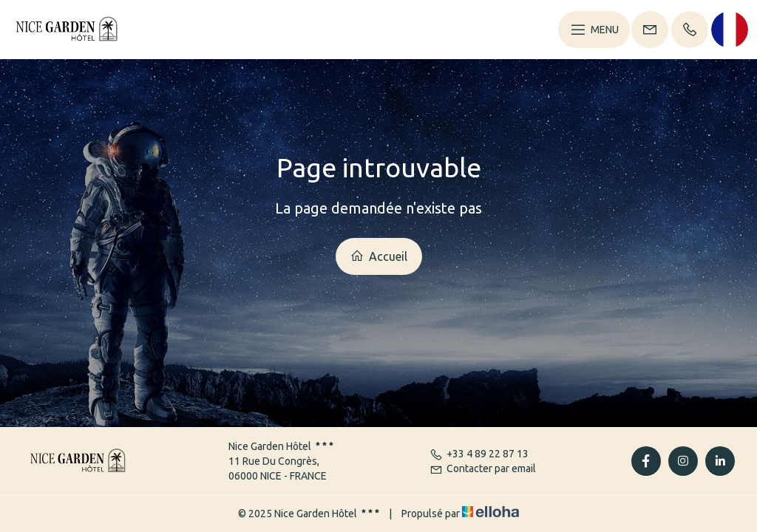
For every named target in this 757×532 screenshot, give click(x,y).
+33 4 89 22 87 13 (479, 454)
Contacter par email (483, 468)
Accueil (379, 256)
